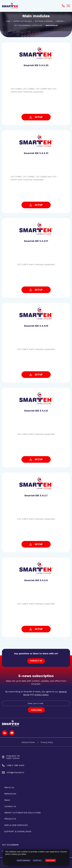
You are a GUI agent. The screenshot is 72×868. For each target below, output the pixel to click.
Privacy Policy (47, 742)
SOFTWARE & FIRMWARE (44, 21)
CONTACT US (36, 661)
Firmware (60, 21)
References (10, 794)
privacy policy (41, 695)
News (7, 800)
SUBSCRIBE (36, 710)
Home (8, 21)
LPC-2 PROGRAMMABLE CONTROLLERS (28, 25)
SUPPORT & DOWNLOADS (23, 21)
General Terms (28, 742)
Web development (36, 864)
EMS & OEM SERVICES (16, 825)
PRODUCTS (10, 819)
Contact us (10, 806)
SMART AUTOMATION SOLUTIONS (23, 813)
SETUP (36, 117)
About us (9, 787)
